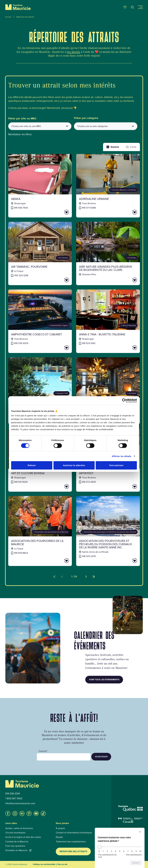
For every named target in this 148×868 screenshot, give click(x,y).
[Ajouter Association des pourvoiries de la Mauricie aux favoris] (58, 561)
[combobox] (40, 126)
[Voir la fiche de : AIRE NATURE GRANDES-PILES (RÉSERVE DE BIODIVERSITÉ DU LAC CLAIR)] (108, 254)
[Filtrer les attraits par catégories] (106, 126)
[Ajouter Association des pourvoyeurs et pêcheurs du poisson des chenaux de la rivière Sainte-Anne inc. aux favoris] (126, 561)
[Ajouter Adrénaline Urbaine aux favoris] (126, 212)
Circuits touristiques (15, 833)
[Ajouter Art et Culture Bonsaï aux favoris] (58, 486)
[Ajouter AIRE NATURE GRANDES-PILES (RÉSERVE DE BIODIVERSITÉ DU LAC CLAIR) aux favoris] (126, 280)
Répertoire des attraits (73, 851)
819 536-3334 (13, 794)
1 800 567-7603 (14, 799)
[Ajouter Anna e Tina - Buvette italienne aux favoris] (126, 348)
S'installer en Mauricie (18, 850)
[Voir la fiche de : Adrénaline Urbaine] (108, 186)
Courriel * (43, 751)
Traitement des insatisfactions (71, 842)
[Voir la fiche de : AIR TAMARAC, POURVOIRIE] (40, 254)
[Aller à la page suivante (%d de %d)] (86, 577)
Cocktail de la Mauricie (17, 842)
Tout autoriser (116, 465)
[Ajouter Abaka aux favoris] (58, 212)
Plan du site (62, 864)
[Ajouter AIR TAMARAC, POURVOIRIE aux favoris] (58, 280)
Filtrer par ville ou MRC (22, 119)
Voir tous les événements (104, 680)
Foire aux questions (15, 846)
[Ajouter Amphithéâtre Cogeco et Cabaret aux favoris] (58, 348)
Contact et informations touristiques (74, 833)
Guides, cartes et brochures (19, 828)
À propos (60, 828)
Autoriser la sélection (74, 465)
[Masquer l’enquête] (140, 832)
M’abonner (101, 757)
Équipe (59, 837)
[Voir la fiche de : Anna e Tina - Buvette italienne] (108, 321)
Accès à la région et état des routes (23, 837)
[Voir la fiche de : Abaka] (40, 186)
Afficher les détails (121, 456)
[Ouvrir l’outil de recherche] (132, 7)
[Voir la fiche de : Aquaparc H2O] (40, 391)
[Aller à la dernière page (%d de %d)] (94, 577)
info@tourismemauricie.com (20, 803)
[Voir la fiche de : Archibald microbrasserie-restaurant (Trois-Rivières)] (108, 391)
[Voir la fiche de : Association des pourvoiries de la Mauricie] (40, 531)
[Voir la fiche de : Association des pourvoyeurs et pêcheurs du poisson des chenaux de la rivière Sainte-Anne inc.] (108, 531)
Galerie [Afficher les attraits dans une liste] (113, 147)
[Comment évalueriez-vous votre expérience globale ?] (120, 847)
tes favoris (74, 52)
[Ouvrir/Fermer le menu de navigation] (140, 7)
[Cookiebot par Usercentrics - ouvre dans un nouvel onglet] (124, 400)
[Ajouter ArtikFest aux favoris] (126, 486)
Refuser (32, 465)
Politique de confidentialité (44, 864)
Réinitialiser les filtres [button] (20, 134)
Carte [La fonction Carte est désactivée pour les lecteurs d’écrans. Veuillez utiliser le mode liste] (131, 147)
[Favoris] (125, 7)
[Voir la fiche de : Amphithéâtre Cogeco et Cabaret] (40, 321)
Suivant (136, 863)
